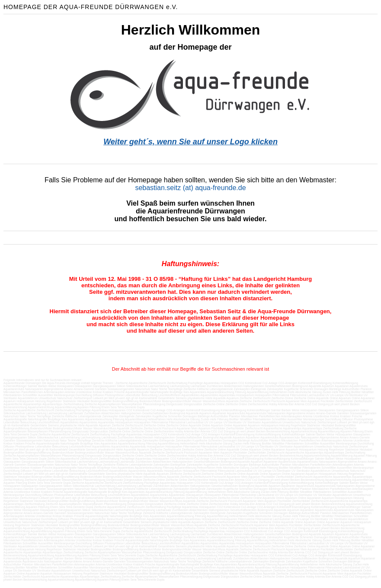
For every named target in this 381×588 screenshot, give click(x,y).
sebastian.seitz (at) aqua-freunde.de (190, 188)
